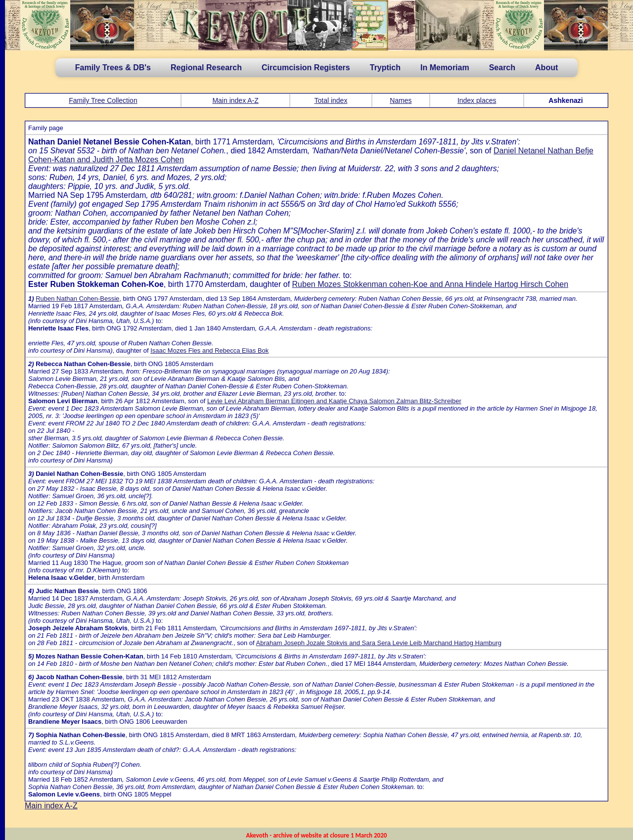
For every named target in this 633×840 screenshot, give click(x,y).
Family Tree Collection (103, 100)
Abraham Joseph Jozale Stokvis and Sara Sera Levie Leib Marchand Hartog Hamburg (379, 643)
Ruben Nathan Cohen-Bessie (77, 299)
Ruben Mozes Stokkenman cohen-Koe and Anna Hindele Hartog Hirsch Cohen (430, 284)
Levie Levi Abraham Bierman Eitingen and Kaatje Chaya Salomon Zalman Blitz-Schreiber (334, 401)
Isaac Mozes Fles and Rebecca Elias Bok (209, 350)
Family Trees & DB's (113, 68)
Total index (331, 100)
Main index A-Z (235, 100)
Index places (477, 100)
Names (401, 100)
